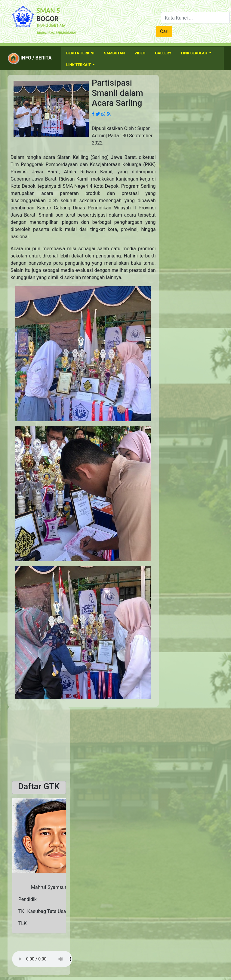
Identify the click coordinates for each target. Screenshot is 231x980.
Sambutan (114, 53)
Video (140, 53)
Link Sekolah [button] (195, 53)
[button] (16, 866)
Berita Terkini (80, 53)
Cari (164, 31)
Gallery (163, 53)
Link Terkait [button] (79, 65)
